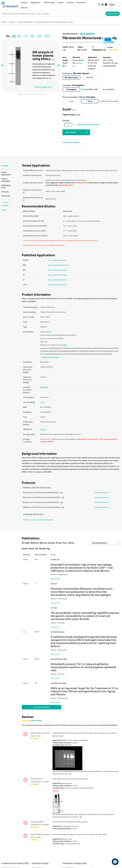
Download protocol (102, 493)
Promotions (81, 3)
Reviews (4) (6, 196)
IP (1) (64, 543)
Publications (97, 50)
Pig (48, 549)
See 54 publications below (58, 275)
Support (61, 3)
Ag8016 (48, 332)
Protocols (5, 192)
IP (26, 36)
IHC (33, 36)
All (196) (26, 543)
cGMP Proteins (49, 3)
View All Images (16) (43, 87)
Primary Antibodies (25, 22)
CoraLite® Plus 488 (90, 89)
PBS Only (90, 78)
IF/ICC (47, 36)
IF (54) (58, 543)
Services (70, 3)
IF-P (39, 36)
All (14, 36)
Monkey (42, 549)
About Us (24, 8)
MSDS (4, 210)
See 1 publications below (57, 280)
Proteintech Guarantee (71, 142)
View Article (55, 579)
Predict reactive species (50, 357)
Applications (36, 3)
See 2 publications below (57, 285)
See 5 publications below (57, 260)
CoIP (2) (71, 543)
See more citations (42, 707)
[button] (115, 862)
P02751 (43, 429)
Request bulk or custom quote (88, 125)
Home (4, 22)
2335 (42, 402)
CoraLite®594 (108, 89)
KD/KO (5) (34, 543)
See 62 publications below (58, 270)
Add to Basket (71, 132)
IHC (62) (52, 543)
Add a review (36, 720)
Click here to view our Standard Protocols (38, 520)
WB (19, 36)
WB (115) (43, 543)
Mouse (32, 549)
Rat (37, 549)
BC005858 (63, 345)
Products (24, 3)
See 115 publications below (58, 265)
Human (25, 549)
